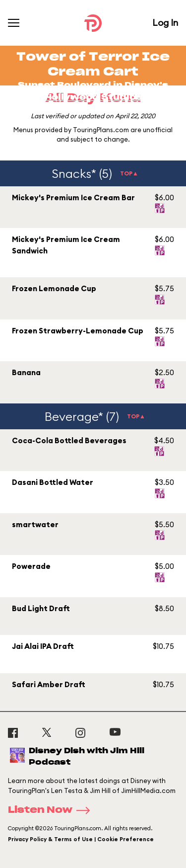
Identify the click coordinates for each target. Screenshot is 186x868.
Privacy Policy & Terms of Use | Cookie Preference (81, 839)
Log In (165, 23)
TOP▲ (129, 173)
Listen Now (52, 810)
